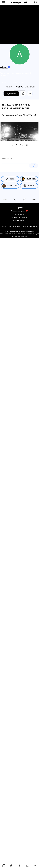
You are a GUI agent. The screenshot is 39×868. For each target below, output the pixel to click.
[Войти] (35, 866)
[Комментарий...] (19, 160)
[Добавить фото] (19, 866)
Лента (10, 179)
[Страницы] (4, 866)
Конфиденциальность (19, 220)
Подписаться (11, 94)
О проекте (19, 208)
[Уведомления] (27, 866)
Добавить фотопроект (19, 217)
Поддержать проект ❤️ (20, 211)
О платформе (19, 214)
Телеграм (29, 186)
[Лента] (12, 866)
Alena (4, 68)
